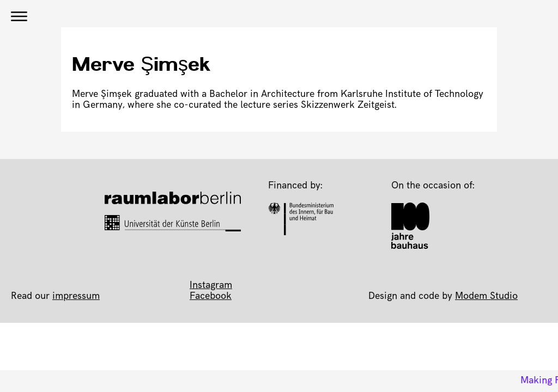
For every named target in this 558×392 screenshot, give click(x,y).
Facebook (211, 297)
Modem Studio (486, 297)
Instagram (211, 286)
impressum (76, 297)
